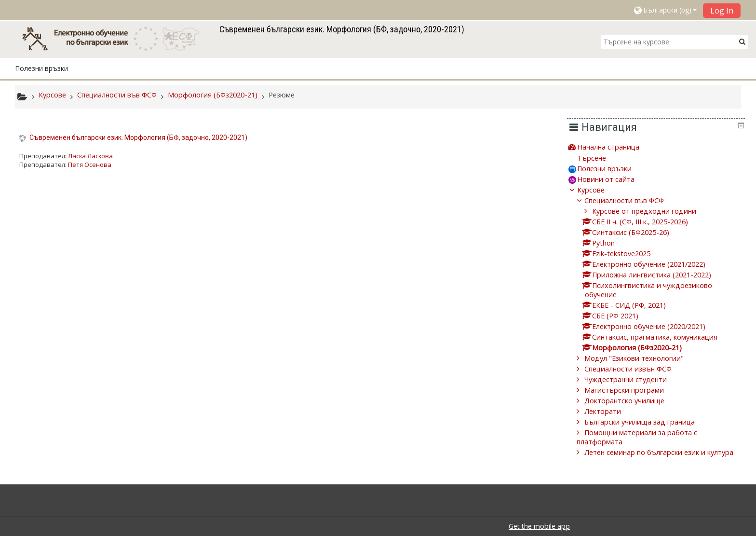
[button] (665, 10)
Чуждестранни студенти (633, 379)
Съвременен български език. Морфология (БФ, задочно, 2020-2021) (138, 137)
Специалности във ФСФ (631, 200)
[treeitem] (660, 147)
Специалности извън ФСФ (635, 369)
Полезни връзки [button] (41, 68)
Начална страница (615, 147)
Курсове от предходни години (651, 211)
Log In (722, 11)
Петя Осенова (90, 165)
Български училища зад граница (647, 422)
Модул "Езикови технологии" (641, 358)
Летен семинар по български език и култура (666, 452)
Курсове (598, 190)
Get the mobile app (539, 526)
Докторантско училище (632, 401)
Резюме (282, 95)
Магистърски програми (631, 390)
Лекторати (610, 411)
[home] (115, 38)
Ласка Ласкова (90, 156)
